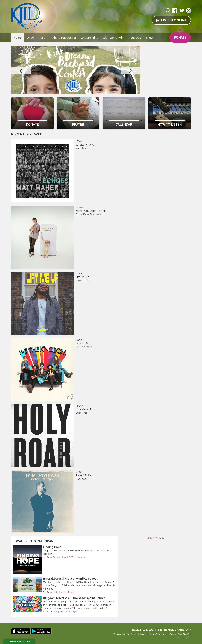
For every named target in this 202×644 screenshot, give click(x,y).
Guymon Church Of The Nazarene (69, 557)
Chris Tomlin (82, 413)
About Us (135, 38)
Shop (149, 38)
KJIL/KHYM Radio (156, 538)
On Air (31, 38)
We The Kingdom (84, 347)
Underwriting (89, 38)
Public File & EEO (142, 630)
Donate (180, 36)
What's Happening (64, 38)
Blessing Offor (83, 280)
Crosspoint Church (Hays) (65, 611)
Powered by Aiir (183, 638)
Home (18, 38)
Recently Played (27, 134)
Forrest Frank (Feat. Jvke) (88, 214)
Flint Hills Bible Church (64, 592)
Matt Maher (81, 148)
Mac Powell (82, 479)
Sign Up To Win (113, 38)
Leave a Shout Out (19, 642)
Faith (43, 38)
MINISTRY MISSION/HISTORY (173, 630)
